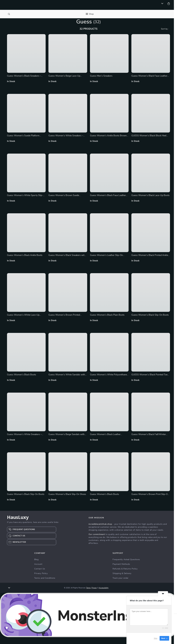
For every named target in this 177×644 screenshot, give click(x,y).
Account (38, 571)
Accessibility (104, 595)
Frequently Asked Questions (126, 566)
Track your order (121, 585)
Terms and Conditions (45, 585)
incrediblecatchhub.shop (100, 531)
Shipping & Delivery (122, 580)
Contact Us (40, 576)
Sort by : (165, 36)
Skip (156, 638)
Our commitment (97, 541)
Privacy (94, 595)
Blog (36, 566)
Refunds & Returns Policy (125, 576)
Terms (88, 595)
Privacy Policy (41, 580)
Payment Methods (121, 571)
